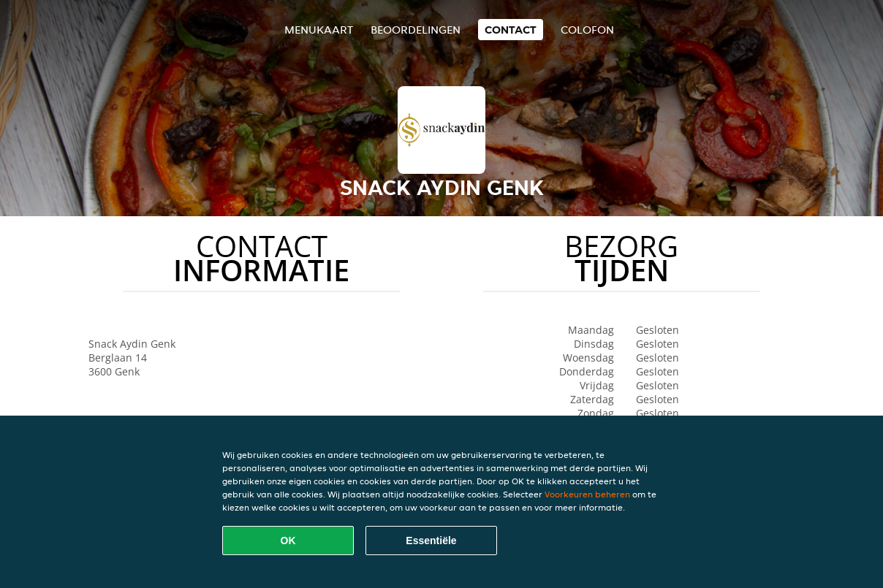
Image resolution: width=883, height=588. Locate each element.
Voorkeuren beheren (587, 494)
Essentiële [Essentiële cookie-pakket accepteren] (431, 541)
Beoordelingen (416, 30)
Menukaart (319, 30)
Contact (511, 30)
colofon (587, 30)
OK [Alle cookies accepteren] (288, 541)
